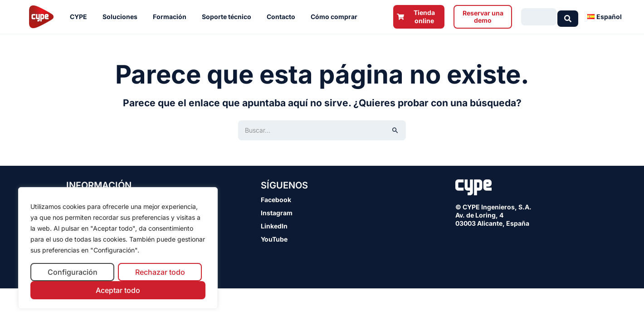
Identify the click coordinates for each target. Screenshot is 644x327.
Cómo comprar (336, 17)
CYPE (81, 17)
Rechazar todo (160, 272)
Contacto (283, 17)
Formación (172, 17)
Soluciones (122, 17)
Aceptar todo (118, 290)
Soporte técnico (229, 17)
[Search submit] (568, 17)
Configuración (73, 272)
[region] (118, 248)
